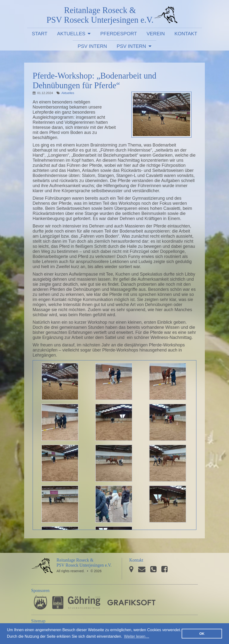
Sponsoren (40, 591)
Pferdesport (119, 34)
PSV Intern (92, 46)
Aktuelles (71, 34)
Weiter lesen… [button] (137, 636)
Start (40, 34)
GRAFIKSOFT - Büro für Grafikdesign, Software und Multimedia (132, 603)
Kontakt (186, 34)
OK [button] (202, 634)
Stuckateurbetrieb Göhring (76, 603)
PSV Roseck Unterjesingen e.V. (166, 16)
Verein (156, 34)
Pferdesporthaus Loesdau (40, 603)
